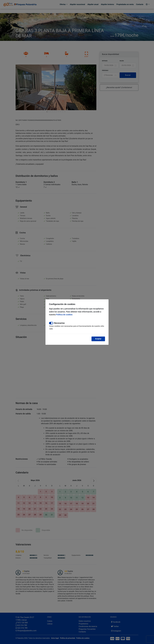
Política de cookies (64, 315)
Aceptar (98, 339)
